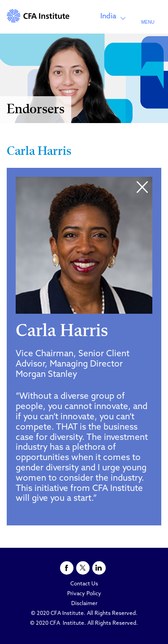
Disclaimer (84, 604)
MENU (148, 22)
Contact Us (84, 584)
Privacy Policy (84, 594)
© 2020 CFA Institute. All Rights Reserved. (84, 614)
